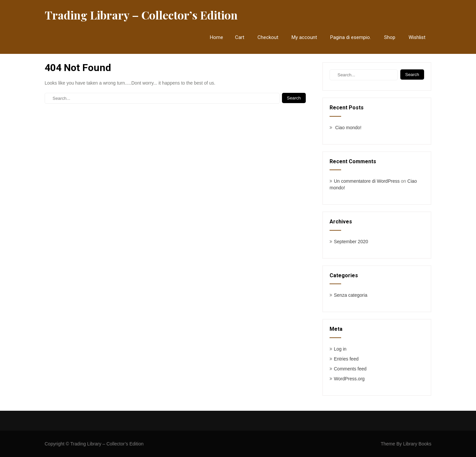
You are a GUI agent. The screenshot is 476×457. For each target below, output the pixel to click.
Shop (390, 37)
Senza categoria (351, 295)
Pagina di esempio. (351, 37)
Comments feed (350, 369)
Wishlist (417, 37)
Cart (240, 37)
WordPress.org (349, 379)
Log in (340, 349)
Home (217, 37)
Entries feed (346, 359)
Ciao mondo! (348, 128)
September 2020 (351, 242)
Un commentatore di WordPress (367, 181)
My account (304, 37)
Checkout (268, 37)
